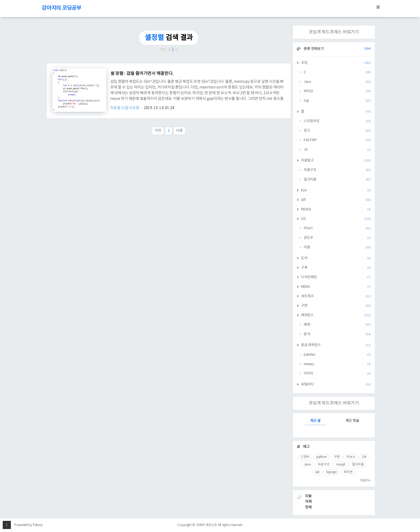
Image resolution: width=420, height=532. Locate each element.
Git (364, 457)
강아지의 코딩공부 (61, 8)
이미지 (337, 374)
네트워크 (336, 296)
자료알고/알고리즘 (125, 108)
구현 (336, 306)
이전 (158, 131)
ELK (336, 190)
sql (317, 472)
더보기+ (366, 481)
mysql (341, 465)
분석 (337, 334)
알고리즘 (337, 180)
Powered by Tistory (28, 525)
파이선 (337, 91)
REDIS (336, 287)
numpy (337, 364)
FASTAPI (337, 140)
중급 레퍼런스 (336, 345)
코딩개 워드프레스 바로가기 (334, 32)
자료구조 (337, 170)
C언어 (305, 457)
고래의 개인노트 (206, 525)
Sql (337, 101)
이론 (337, 247)
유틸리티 (336, 384)
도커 (336, 258)
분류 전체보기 (337, 49)
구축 (336, 268)
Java (337, 82)
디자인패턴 (336, 277)
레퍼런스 (336, 315)
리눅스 (337, 228)
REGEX (336, 209)
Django (332, 472)
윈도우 (337, 238)
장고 (337, 131)
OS (336, 219)
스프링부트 (337, 121)
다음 (180, 131)
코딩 (336, 63)
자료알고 (336, 161)
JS (337, 150)
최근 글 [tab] (315, 421)
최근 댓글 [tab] (352, 421)
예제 (337, 325)
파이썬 (348, 472)
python (322, 457)
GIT (336, 200)
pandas (337, 355)
